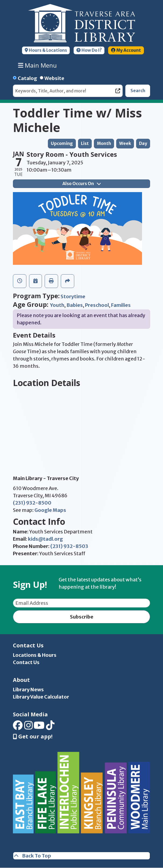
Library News (28, 690)
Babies (75, 305)
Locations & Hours (35, 655)
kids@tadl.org (45, 539)
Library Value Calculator (41, 697)
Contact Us (26, 662)
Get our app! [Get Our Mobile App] (33, 737)
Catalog (27, 78)
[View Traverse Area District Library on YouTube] (39, 727)
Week (125, 143)
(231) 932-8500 (32, 503)
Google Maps (50, 510)
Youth (57, 305)
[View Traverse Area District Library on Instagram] (29, 727)
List (85, 143)
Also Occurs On (81, 184)
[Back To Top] (81, 856)
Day (143, 143)
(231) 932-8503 (69, 546)
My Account (126, 50)
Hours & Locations (46, 50)
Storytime (73, 296)
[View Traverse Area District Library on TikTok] (50, 727)
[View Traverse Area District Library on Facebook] (18, 727)
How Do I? (89, 50)
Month (104, 143)
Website (54, 78)
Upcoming (62, 143)
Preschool (97, 305)
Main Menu (38, 65)
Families (121, 305)
